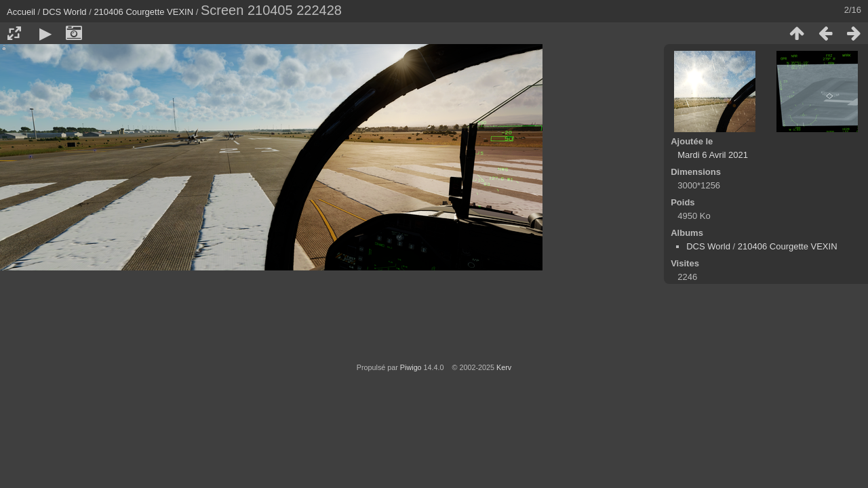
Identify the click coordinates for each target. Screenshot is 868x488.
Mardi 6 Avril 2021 (713, 155)
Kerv (504, 367)
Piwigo (411, 367)
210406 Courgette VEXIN (143, 12)
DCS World (65, 12)
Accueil (21, 12)
